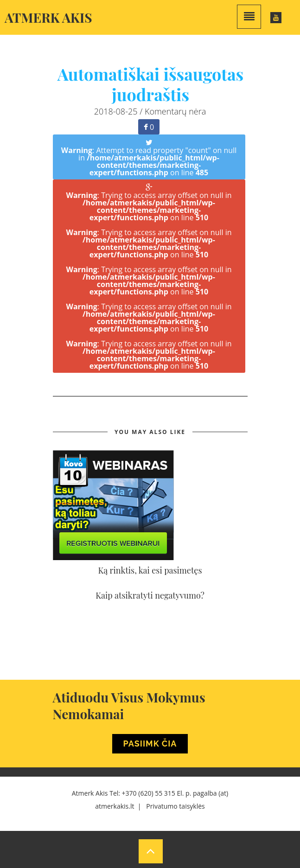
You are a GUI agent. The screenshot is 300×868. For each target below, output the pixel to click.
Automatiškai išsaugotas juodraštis (151, 84)
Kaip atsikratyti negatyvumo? (150, 595)
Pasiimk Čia (150, 744)
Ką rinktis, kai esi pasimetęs (150, 570)
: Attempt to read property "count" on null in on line (149, 158)
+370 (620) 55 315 (149, 793)
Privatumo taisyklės (175, 806)
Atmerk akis (48, 17)
